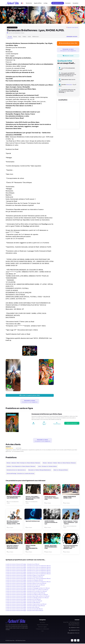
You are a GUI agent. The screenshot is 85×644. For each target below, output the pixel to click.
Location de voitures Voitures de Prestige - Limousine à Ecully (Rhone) (23, 587)
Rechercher (29, 3)
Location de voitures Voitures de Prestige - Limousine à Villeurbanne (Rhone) (24, 577)
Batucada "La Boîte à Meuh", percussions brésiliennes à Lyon (13, 547)
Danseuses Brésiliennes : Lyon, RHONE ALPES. (14, 498)
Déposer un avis (68, 56)
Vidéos (24, 37)
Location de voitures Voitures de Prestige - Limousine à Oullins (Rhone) (23, 603)
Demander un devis (58, 3)
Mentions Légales (43, 627)
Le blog (45, 3)
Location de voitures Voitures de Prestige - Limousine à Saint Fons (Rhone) (24, 601)
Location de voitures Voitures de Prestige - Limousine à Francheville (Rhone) (24, 609)
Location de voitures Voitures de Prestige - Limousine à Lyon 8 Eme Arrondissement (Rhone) (28, 582)
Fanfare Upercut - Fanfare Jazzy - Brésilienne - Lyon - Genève (71, 523)
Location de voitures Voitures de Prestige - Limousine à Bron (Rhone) (22, 608)
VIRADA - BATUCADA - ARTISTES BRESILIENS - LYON (51, 547)
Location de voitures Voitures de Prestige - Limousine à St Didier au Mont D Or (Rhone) (27, 595)
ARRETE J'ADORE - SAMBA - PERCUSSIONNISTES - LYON (32, 548)
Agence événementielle (43, 625)
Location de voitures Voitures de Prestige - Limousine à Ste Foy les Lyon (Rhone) (25, 585)
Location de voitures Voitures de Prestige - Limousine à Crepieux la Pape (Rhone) (25, 593)
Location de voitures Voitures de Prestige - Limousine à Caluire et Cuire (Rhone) (25, 576)
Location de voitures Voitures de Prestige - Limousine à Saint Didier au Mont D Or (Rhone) (27, 597)
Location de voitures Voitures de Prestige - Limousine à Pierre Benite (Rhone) (24, 611)
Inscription (76, 3)
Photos (15, 37)
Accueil (10, 37)
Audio (29, 37)
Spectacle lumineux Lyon (33, 522)
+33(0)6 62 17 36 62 (75, 628)
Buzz (20, 37)
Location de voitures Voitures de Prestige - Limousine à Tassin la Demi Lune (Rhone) (26, 605)
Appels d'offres (38, 3)
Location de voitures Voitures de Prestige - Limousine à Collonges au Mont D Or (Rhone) (27, 598)
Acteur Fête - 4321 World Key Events (17, 641)
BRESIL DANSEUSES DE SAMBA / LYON (70, 498)
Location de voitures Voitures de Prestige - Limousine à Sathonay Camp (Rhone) (25, 606)
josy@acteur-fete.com (74, 633)
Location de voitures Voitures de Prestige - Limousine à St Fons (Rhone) (23, 600)
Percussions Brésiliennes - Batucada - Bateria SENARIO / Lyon (71, 547)
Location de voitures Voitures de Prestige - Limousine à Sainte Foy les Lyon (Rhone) (26, 584)
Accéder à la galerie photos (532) (30, 396)
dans (23, 463)
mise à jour (69, 85)
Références (36, 37)
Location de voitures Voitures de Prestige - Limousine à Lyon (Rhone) (22, 565)
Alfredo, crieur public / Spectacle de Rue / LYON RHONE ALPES (33, 498)
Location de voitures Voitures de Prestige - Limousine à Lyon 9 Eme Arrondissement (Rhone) (28, 573)
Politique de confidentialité (42, 629)
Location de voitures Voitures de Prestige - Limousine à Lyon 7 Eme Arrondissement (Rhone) (28, 579)
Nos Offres (43, 623)
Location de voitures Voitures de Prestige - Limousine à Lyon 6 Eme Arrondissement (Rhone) (28, 566)
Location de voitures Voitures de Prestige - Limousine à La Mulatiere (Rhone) (24, 581)
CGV (42, 631)
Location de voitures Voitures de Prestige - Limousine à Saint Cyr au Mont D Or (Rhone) (27, 590)
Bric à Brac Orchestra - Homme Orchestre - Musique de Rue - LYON (13, 523)
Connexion (68, 3)
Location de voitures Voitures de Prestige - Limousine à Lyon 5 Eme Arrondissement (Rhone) (28, 574)
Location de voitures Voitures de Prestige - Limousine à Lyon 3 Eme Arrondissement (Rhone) (28, 569)
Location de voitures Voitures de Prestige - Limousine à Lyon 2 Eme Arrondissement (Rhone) (28, 571)
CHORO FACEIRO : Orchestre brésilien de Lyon (51, 523)
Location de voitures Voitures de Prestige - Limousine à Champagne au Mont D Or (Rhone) (28, 589)
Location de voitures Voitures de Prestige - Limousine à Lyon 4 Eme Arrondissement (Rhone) (28, 568)
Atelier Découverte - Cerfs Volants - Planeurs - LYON (52, 498)
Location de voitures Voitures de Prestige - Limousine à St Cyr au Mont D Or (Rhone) (26, 592)
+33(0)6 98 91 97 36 (75, 631)
